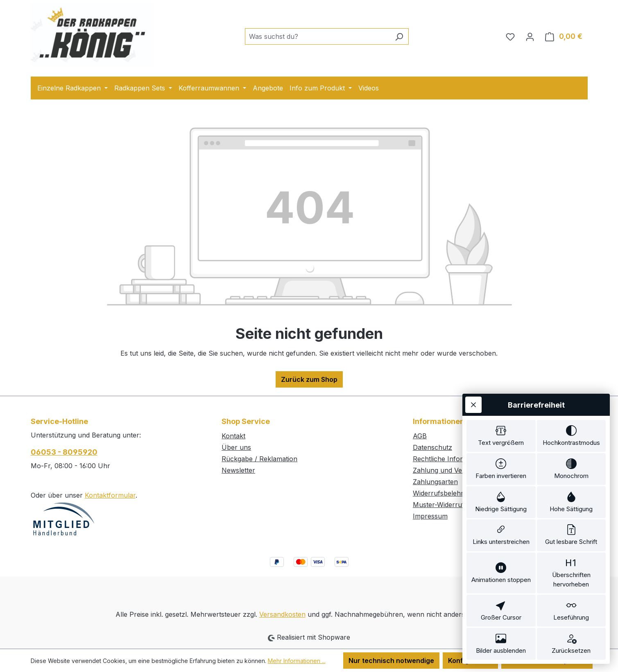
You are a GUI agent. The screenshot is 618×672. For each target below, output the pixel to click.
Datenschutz (432, 447)
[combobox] (317, 36)
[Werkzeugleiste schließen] (473, 388)
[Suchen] (399, 36)
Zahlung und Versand (446, 470)
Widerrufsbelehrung (444, 493)
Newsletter (238, 470)
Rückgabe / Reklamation (259, 459)
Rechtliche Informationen (452, 459)
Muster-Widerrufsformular (454, 505)
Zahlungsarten (435, 482)
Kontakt (233, 436)
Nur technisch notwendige (391, 661)
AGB (420, 436)
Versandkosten (282, 614)
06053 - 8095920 (64, 452)
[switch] (501, 421)
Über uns (236, 447)
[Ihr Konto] (530, 36)
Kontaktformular (110, 495)
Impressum (430, 516)
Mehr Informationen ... (297, 661)
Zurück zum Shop (309, 379)
